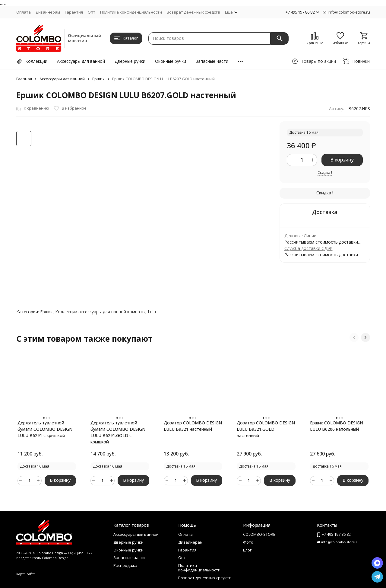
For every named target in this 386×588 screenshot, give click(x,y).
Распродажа (125, 565)
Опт (92, 12)
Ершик (98, 79)
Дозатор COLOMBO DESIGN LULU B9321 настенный (193, 426)
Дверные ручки (130, 61)
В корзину (342, 160)
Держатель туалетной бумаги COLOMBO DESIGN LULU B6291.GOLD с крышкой (118, 432)
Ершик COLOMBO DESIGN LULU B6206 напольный (337, 426)
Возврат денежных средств (193, 12)
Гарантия (74, 12)
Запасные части (212, 61)
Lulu (152, 312)
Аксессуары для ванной (81, 61)
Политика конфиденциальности (131, 12)
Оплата (24, 12)
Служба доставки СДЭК (308, 248)
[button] (354, 337)
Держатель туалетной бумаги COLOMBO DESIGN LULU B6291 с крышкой (45, 429)
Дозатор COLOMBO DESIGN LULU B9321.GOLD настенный (266, 429)
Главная (24, 79)
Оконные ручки (171, 61)
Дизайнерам (48, 12)
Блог (247, 550)
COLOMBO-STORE (259, 534)
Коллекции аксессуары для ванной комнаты (100, 312)
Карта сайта (26, 574)
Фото (248, 542)
